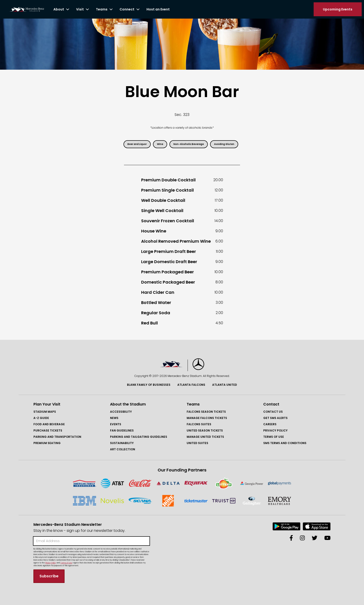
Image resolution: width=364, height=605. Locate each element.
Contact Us (273, 412)
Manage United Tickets (205, 437)
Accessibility (121, 412)
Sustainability (122, 443)
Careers (270, 424)
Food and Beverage (49, 424)
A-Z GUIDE (41, 418)
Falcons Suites (199, 424)
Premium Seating (47, 443)
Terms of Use (274, 437)
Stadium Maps (45, 412)
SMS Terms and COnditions (285, 443)
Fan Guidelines (122, 430)
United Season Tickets (205, 430)
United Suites (197, 443)
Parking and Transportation (57, 437)
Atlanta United (225, 385)
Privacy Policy (275, 430)
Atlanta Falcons (191, 385)
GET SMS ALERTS (275, 418)
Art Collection (123, 449)
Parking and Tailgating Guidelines (139, 437)
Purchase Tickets (48, 430)
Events (116, 424)
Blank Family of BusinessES (149, 385)
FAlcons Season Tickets (206, 412)
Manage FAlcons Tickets (207, 418)
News (114, 418)
